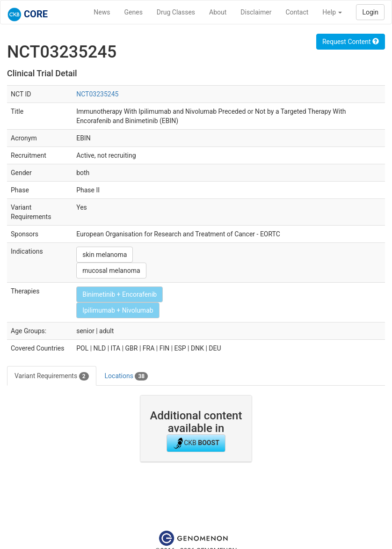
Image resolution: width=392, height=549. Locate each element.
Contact (297, 12)
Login (370, 12)
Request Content (351, 42)
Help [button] (332, 12)
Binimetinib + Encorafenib (120, 294)
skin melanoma (105, 255)
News (102, 12)
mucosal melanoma (111, 271)
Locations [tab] (127, 376)
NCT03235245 (97, 94)
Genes (134, 12)
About (218, 12)
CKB (196, 443)
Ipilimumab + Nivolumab (118, 310)
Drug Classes (176, 12)
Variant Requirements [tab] (52, 376)
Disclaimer (256, 12)
